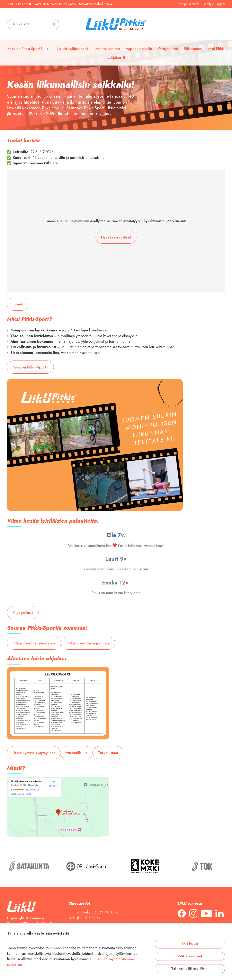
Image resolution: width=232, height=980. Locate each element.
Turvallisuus (108, 753)
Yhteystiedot (168, 49)
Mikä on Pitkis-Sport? (25, 49)
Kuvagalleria (23, 613)
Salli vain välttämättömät (190, 969)
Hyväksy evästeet (116, 237)
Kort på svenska (189, 4)
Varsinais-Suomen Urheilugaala (55, 4)
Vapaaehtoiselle (139, 49)
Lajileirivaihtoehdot (72, 49)
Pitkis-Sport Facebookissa (34, 643)
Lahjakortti (116, 57)
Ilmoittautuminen (107, 49)
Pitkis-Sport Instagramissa (88, 643)
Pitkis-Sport (24, 4)
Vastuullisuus (76, 753)
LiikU (10, 4)
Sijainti (18, 304)
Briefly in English (214, 4)
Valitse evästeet (190, 956)
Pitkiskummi (193, 49)
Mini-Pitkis (216, 49)
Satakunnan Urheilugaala (96, 4)
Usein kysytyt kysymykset (34, 753)
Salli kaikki (190, 944)
